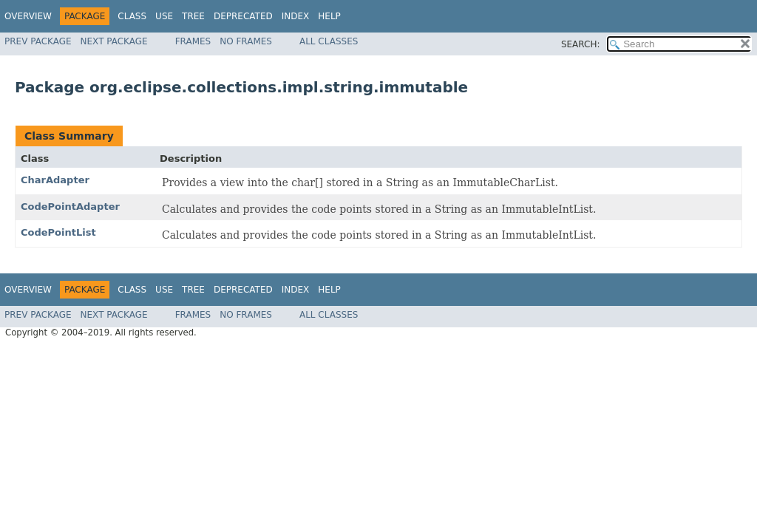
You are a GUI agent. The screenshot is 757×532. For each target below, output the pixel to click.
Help (329, 16)
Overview (28, 16)
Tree (193, 16)
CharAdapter (55, 180)
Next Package (114, 41)
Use (164, 16)
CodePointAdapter (70, 207)
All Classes (329, 41)
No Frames (246, 41)
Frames (193, 41)
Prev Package (38, 41)
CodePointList (58, 232)
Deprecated (243, 16)
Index (296, 16)
